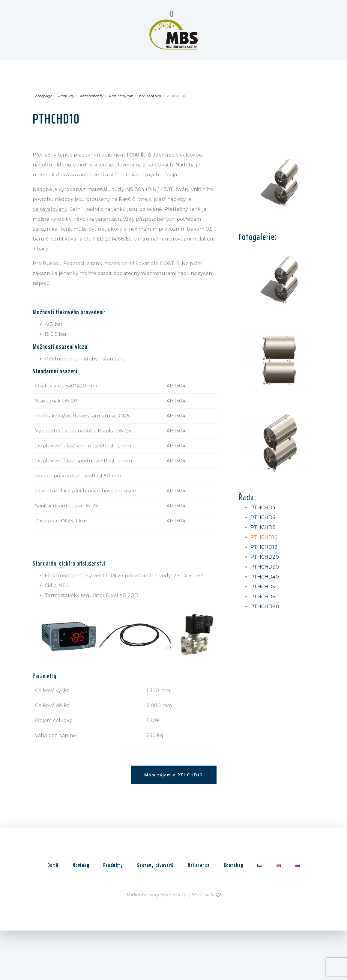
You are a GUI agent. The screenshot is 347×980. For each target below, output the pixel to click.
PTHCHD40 (265, 577)
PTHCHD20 (265, 557)
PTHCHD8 (263, 527)
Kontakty (235, 865)
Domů (48, 865)
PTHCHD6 (263, 517)
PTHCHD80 (265, 607)
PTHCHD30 (265, 567)
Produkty (66, 96)
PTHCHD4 (263, 508)
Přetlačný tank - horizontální (135, 96)
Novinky (78, 865)
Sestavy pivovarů (154, 865)
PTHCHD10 (264, 537)
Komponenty (92, 96)
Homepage (43, 96)
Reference (199, 865)
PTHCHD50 (265, 587)
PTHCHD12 (264, 547)
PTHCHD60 (265, 597)
